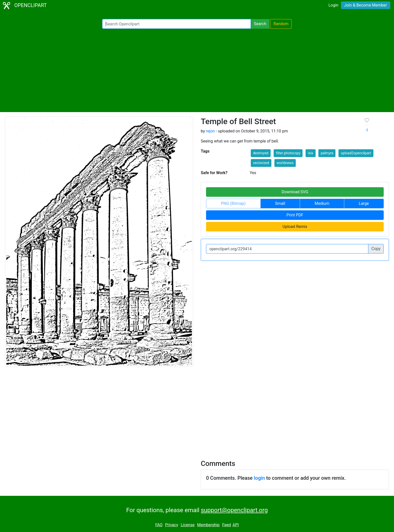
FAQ (159, 525)
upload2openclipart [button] (356, 153)
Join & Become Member (366, 5)
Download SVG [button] (295, 192)
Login (333, 5)
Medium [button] (322, 203)
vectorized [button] (261, 163)
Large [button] (364, 203)
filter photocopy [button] (288, 153)
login (259, 478)
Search (260, 24)
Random (281, 24)
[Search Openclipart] (177, 24)
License (188, 525)
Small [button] (280, 203)
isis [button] (310, 153)
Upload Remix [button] (295, 227)
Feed (227, 525)
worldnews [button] (285, 163)
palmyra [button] (327, 153)
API (236, 525)
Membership (208, 525)
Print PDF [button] (295, 215)
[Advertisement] (197, 70)
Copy (376, 249)
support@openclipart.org (234, 510)
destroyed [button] (261, 153)
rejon (210, 131)
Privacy (172, 525)
